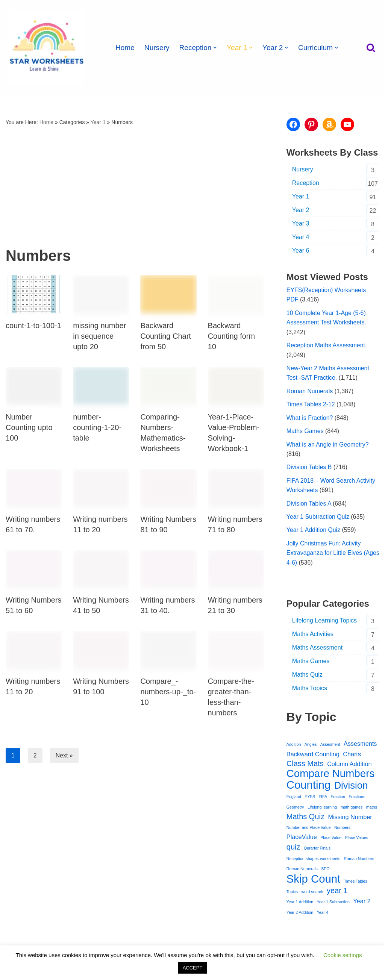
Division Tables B (309, 468)
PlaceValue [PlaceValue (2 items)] (302, 839)
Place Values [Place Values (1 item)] (357, 840)
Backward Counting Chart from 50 (166, 336)
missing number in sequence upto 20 (99, 336)
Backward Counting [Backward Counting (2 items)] (313, 756)
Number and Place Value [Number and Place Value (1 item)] (309, 829)
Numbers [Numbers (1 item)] (342, 829)
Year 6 (301, 251)
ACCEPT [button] (193, 968)
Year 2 (301, 210)
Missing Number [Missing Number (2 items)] (350, 819)
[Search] (371, 48)
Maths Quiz (307, 676)
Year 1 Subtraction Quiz (318, 518)
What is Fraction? (310, 419)
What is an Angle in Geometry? (328, 445)
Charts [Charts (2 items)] (352, 756)
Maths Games (305, 432)
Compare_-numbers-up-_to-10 (168, 692)
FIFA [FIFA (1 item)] (323, 798)
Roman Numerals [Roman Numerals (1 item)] (302, 871)
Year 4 (301, 237)
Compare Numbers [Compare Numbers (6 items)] (331, 776)
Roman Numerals (310, 392)
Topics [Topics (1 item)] (292, 894)
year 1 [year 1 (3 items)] (337, 893)
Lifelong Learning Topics (324, 622)
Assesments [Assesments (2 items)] (360, 745)
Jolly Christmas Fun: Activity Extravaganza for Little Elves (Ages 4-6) (325, 554)
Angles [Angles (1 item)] (311, 746)
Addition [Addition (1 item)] (294, 746)
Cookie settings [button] (343, 955)
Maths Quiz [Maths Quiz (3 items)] (305, 819)
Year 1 (98, 122)
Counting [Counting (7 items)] (308, 787)
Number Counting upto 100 (29, 428)
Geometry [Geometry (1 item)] (295, 809)
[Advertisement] (135, 184)
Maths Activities (313, 635)
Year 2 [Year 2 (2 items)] (362, 904)
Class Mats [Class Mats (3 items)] (305, 765)
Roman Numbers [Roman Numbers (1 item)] (359, 861)
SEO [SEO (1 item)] (325, 871)
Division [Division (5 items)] (351, 788)
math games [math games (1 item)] (352, 809)
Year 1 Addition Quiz (314, 531)
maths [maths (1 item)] (372, 809)
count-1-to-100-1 (33, 326)
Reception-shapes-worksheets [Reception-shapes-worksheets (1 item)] (313, 861)
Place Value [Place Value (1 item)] (331, 840)
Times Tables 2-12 (311, 405)
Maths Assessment (317, 649)
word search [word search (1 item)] (312, 894)
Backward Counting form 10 (232, 336)
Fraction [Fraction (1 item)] (338, 798)
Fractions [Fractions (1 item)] (357, 798)
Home (125, 48)
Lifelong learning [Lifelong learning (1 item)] (322, 809)
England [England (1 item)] (294, 798)
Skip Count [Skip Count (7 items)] (313, 881)
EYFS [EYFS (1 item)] (310, 798)
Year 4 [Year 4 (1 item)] (323, 915)
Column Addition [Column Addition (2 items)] (349, 766)
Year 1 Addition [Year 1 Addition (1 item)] (300, 904)
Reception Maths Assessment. (327, 346)
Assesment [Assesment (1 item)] (330, 746)
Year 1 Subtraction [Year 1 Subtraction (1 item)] (333, 904)
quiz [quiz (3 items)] (293, 849)
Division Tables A (309, 505)
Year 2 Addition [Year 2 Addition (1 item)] (300, 915)
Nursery (157, 48)
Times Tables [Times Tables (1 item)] (356, 883)
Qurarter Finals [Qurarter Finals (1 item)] (317, 850)
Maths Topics (310, 690)
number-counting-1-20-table (97, 428)
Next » (64, 755)
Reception (306, 183)
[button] (216, 48)
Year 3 (301, 223)
